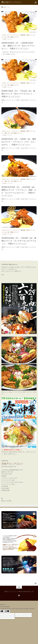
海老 (6, 133)
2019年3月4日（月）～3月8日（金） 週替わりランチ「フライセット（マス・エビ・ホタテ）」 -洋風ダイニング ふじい (19, 142)
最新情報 (23, 35)
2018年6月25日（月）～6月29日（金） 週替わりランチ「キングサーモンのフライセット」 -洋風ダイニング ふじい (19, 241)
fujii (5, 39)
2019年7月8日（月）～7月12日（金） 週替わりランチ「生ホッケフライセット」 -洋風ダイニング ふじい (18, 94)
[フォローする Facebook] (19, 596)
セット (9, 35)
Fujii (3, 274)
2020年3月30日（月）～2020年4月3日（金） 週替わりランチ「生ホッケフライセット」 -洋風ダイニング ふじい (18, 46)
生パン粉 (7, 37)
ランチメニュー (16, 35)
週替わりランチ (14, 37)
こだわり (4, 35)
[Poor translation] (7, 611)
